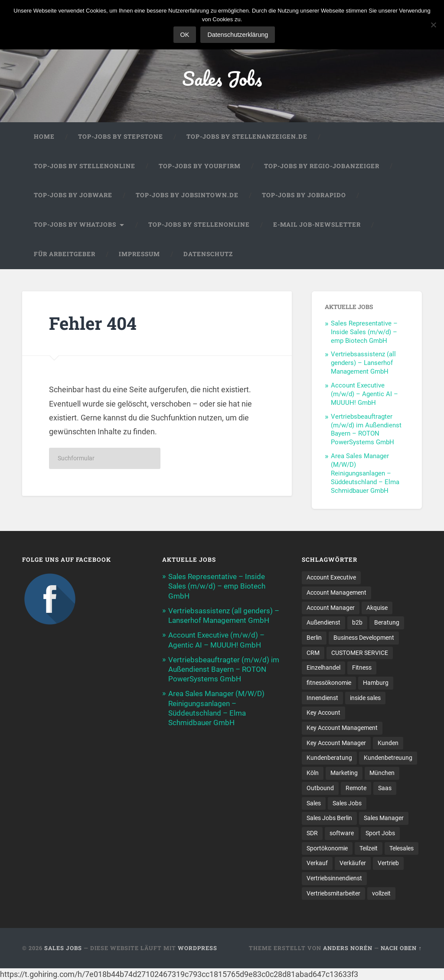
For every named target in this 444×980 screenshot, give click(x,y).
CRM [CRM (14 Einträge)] (313, 653)
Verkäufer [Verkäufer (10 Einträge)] (353, 863)
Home (44, 137)
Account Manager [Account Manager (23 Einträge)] (331, 608)
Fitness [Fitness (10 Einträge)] (362, 667)
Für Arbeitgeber (65, 254)
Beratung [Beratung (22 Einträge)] (387, 622)
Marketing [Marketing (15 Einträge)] (344, 773)
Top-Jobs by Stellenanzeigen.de (247, 137)
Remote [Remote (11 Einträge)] (356, 788)
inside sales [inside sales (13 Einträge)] (365, 698)
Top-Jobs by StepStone (121, 137)
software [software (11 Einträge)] (342, 833)
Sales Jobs (222, 78)
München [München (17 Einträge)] (382, 773)
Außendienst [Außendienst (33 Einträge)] (323, 622)
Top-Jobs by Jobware (73, 195)
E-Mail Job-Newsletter (317, 225)
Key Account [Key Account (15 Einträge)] (323, 713)
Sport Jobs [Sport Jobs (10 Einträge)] (380, 833)
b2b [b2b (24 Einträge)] (357, 622)
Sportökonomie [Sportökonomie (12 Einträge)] (327, 848)
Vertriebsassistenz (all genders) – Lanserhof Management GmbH (363, 363)
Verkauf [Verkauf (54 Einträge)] (317, 863)
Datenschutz (208, 254)
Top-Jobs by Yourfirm (200, 166)
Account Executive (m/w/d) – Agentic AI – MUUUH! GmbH (364, 394)
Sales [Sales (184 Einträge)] (314, 803)
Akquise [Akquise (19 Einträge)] (377, 608)
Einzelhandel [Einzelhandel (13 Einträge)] (323, 667)
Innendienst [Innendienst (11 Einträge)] (322, 698)
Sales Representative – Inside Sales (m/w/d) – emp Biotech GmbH (364, 332)
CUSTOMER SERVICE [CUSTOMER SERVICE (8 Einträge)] (360, 653)
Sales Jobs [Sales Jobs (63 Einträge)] (347, 803)
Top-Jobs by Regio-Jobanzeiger (322, 166)
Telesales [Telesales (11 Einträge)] (402, 848)
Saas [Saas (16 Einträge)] (385, 788)
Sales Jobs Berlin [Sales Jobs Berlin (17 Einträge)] (329, 818)
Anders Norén (348, 948)
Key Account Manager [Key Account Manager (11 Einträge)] (336, 743)
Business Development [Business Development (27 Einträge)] (364, 638)
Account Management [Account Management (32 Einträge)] (336, 593)
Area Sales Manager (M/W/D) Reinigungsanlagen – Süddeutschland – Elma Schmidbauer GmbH (365, 473)
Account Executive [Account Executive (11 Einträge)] (331, 577)
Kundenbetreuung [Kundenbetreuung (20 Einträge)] (388, 758)
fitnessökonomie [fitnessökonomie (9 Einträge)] (329, 683)
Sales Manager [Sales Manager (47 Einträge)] (384, 818)
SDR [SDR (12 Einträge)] (312, 833)
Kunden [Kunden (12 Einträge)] (388, 743)
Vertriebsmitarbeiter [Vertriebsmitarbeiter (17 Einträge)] (333, 893)
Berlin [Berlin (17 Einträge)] (314, 638)
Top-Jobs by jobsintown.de (187, 195)
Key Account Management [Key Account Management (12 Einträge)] (342, 728)
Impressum (139, 254)
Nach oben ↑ (401, 948)
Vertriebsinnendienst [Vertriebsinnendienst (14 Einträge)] (334, 878)
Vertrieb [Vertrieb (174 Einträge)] (388, 863)
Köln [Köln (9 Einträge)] (313, 773)
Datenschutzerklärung (238, 35)
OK (185, 35)
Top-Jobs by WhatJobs (75, 225)
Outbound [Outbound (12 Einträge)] (320, 788)
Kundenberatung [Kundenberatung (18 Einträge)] (329, 758)
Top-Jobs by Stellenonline (85, 166)
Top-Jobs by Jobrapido (304, 195)
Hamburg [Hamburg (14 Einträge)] (376, 683)
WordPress (198, 948)
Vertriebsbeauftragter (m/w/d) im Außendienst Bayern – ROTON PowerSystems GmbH (366, 430)
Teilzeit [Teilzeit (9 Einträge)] (369, 848)
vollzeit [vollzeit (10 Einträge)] (381, 893)
